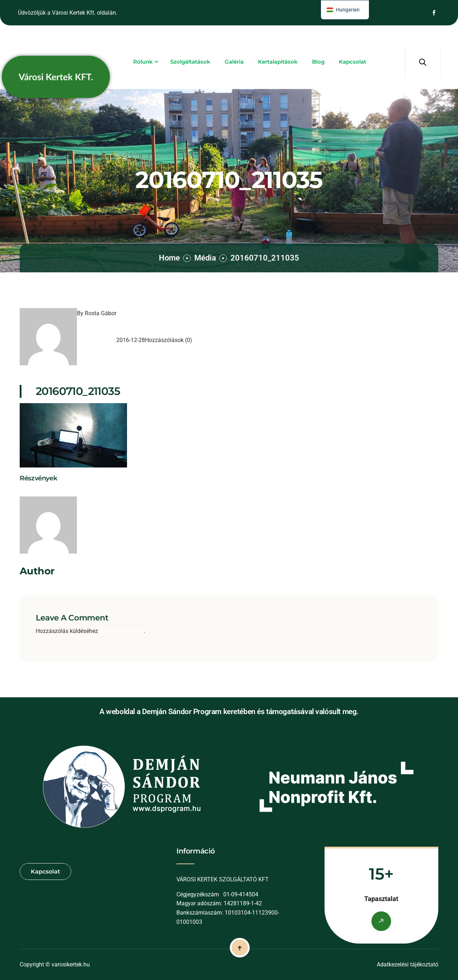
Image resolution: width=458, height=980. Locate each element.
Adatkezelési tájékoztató (408, 964)
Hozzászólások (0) (169, 340)
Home (169, 258)
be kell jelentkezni (122, 631)
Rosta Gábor (101, 313)
